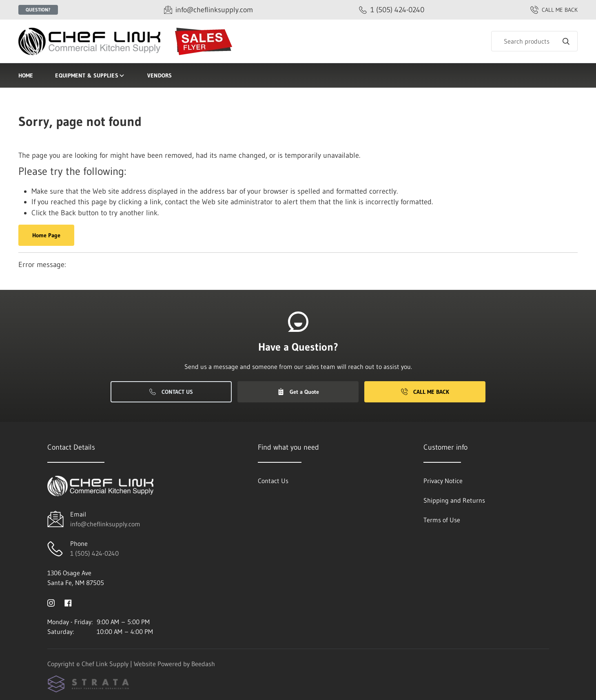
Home (26, 75)
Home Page (46, 235)
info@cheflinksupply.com (105, 524)
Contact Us (171, 392)
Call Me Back (425, 392)
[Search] (534, 41)
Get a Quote (298, 392)
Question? (38, 10)
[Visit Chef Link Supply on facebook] (68, 602)
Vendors (160, 75)
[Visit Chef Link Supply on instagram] (51, 602)
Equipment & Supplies (90, 75)
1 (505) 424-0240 (94, 553)
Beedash (203, 664)
